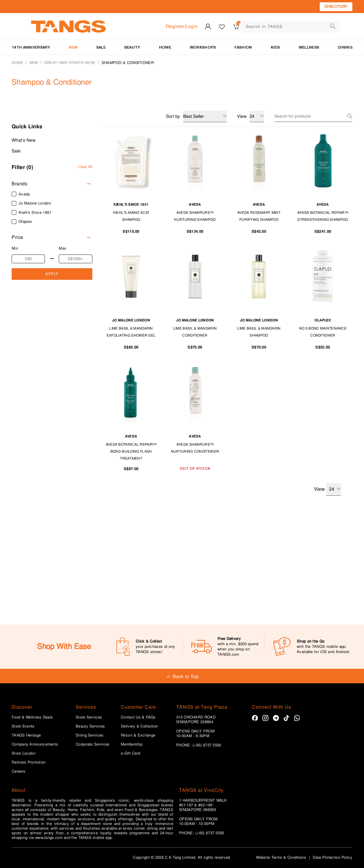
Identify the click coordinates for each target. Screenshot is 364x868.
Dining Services (90, 735)
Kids (275, 47)
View (327, 489)
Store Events (23, 726)
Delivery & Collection (139, 726)
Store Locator (24, 753)
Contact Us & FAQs (138, 717)
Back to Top (182, 676)
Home (17, 63)
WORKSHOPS (203, 47)
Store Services (89, 717)
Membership (132, 744)
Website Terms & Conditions (281, 857)
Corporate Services (93, 744)
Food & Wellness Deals (32, 717)
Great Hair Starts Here (70, 63)
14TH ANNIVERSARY (31, 47)
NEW (73, 47)
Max (63, 248)
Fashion (243, 47)
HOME (165, 47)
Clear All (85, 167)
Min (15, 248)
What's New (24, 140)
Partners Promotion (29, 762)
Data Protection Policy (333, 857)
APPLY (52, 274)
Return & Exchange (138, 735)
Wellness (309, 47)
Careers (18, 771)
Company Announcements (35, 744)
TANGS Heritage (26, 735)
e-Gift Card (130, 753)
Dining (345, 47)
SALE (101, 47)
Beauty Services (90, 726)
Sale (16, 151)
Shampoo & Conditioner (128, 63)
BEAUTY (132, 47)
